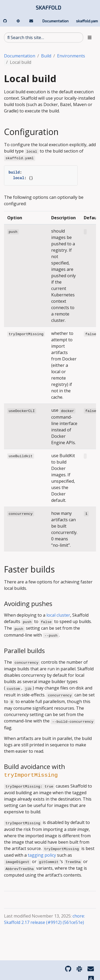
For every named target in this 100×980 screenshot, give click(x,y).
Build (46, 56)
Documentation (20, 56)
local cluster (58, 615)
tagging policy (42, 855)
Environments (71, 56)
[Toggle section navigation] (90, 37)
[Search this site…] (44, 37)
